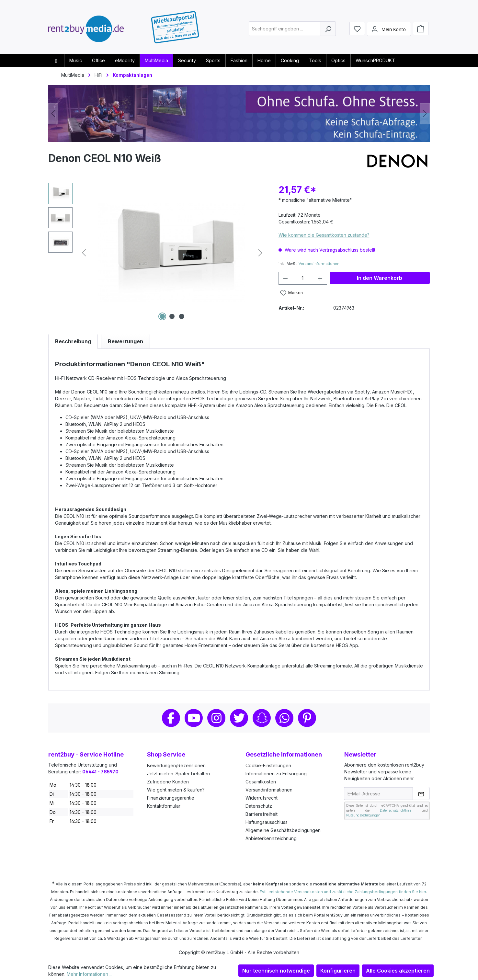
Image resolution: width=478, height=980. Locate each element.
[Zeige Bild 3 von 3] (182, 316)
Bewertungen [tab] (125, 341)
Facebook (171, 718)
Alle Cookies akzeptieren (398, 971)
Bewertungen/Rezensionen (176, 765)
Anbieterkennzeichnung (271, 838)
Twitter (239, 718)
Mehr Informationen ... (90, 974)
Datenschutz (259, 806)
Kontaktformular (164, 806)
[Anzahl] (303, 278)
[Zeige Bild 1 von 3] (162, 316)
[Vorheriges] (53, 114)
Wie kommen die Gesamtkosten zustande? (324, 235)
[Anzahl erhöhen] (320, 278)
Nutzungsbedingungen (363, 815)
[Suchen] (328, 30)
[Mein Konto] (389, 30)
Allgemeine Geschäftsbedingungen (283, 830)
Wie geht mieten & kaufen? (176, 790)
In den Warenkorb (380, 278)
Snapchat (262, 718)
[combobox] (285, 30)
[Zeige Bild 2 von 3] (172, 316)
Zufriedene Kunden (168, 782)
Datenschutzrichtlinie (396, 810)
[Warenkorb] (421, 30)
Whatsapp (284, 718)
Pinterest (307, 718)
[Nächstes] (425, 114)
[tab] (73, 341)
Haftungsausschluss (267, 822)
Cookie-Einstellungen (268, 765)
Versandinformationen (319, 264)
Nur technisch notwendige (276, 971)
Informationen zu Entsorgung (276, 774)
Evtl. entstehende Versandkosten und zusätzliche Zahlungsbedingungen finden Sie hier (343, 892)
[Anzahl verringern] (285, 278)
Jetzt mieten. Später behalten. (179, 774)
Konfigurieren (338, 971)
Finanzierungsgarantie (171, 798)
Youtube (194, 718)
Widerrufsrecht (262, 798)
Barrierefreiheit (262, 814)
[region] (157, 253)
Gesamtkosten (261, 782)
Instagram (216, 718)
